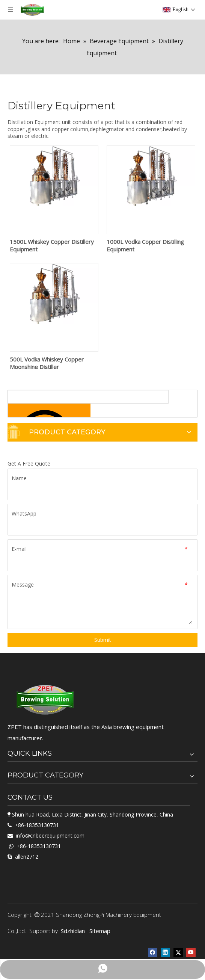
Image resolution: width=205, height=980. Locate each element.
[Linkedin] (165, 952)
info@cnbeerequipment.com (50, 836)
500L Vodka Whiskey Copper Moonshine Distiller (47, 363)
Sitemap (100, 931)
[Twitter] (178, 952)
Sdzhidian (73, 931)
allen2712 (27, 857)
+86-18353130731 (37, 825)
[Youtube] (191, 952)
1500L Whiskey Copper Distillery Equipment (52, 245)
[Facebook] (153, 952)
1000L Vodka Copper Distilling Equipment (145, 245)
